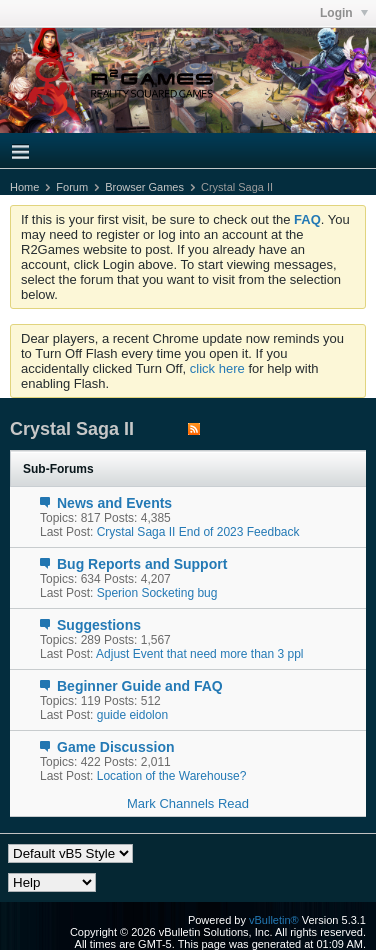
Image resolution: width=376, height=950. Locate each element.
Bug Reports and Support (142, 564)
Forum (72, 187)
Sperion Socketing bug (157, 593)
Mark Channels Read (188, 803)
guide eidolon (132, 715)
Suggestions (99, 625)
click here (217, 368)
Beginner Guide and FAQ (140, 686)
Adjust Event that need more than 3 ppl (199, 654)
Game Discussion (116, 747)
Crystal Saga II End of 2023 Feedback (198, 532)
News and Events (114, 503)
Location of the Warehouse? (172, 776)
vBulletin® (274, 920)
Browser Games (144, 187)
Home (24, 187)
